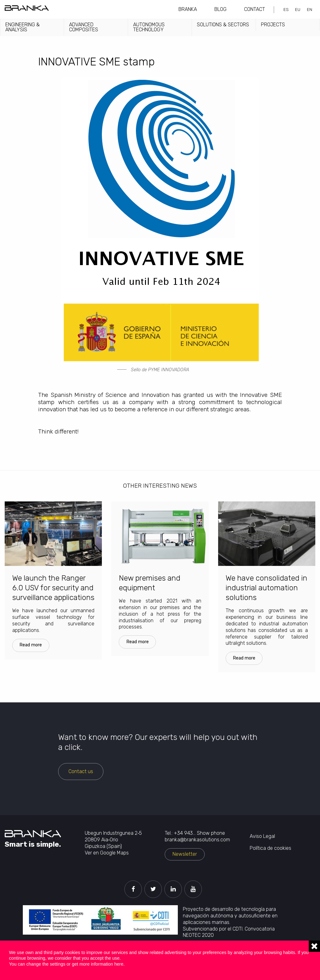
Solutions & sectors (223, 25)
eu (298, 9)
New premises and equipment (150, 583)
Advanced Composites (84, 27)
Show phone (211, 833)
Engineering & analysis (22, 27)
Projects (273, 25)
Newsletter (185, 854)
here (119, 964)
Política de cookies (270, 848)
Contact (255, 9)
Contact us (81, 771)
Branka (188, 9)
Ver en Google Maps (107, 853)
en (310, 9)
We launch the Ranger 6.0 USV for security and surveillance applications (53, 588)
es (286, 9)
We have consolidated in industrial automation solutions (266, 588)
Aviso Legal (262, 836)
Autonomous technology (149, 27)
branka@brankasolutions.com (197, 840)
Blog (220, 9)
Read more (31, 645)
